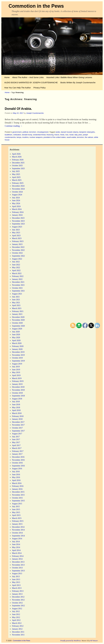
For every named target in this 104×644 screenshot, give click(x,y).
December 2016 (18, 457)
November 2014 (18, 530)
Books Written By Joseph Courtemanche (78, 83)
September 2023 (18, 224)
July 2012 (16, 611)
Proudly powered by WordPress (71, 641)
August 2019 (17, 364)
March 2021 (17, 308)
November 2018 (18, 390)
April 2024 (16, 206)
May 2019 (16, 372)
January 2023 (17, 244)
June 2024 (16, 200)
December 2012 (18, 597)
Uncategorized (43, 132)
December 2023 (18, 218)
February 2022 (18, 276)
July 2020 (16, 332)
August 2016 (17, 469)
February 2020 (18, 346)
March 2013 (17, 588)
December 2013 (18, 562)
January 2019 (17, 384)
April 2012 (16, 620)
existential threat (39, 135)
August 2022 (17, 259)
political (25, 132)
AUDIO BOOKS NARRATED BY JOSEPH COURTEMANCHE (31, 83)
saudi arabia (71, 137)
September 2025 (18, 168)
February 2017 (18, 451)
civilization (17, 135)
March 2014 (17, 553)
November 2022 (18, 250)
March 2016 (17, 483)
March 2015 (17, 518)
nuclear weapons (36, 137)
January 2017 (17, 454)
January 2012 (17, 629)
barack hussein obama (70, 132)
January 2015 (17, 524)
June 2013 (16, 579)
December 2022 (18, 247)
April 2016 (16, 480)
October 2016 (17, 463)
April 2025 (16, 177)
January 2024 (17, 215)
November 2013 (18, 565)
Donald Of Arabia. (18, 109)
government (17, 132)
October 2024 (17, 192)
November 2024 (18, 189)
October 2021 (17, 288)
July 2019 (16, 367)
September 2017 (18, 431)
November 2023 (18, 221)
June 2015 (16, 509)
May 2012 (16, 617)
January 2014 (17, 559)
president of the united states (55, 137)
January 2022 (17, 279)
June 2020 (16, 334)
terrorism (33, 132)
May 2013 (16, 582)
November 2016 (18, 460)
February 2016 (18, 486)
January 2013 (17, 594)
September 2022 (18, 256)
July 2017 (16, 437)
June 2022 (16, 265)
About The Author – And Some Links (28, 77)
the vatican (89, 137)
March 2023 (17, 238)
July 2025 (16, 171)
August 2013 (17, 573)
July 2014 (16, 541)
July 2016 (16, 472)
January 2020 (17, 349)
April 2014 (16, 550)
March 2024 (17, 209)
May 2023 (16, 233)
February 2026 (18, 160)
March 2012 (17, 623)
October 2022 (17, 253)
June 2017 (16, 439)
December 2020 (18, 317)
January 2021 (17, 314)
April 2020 (16, 340)
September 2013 (18, 571)
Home (7, 77)
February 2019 (18, 381)
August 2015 (17, 504)
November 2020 (18, 320)
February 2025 (18, 183)
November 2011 (18, 635)
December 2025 (18, 163)
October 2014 (17, 533)
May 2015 (16, 512)
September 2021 (18, 291)
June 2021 (16, 300)
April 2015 (16, 515)
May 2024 (16, 203)
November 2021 (18, 285)
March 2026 (17, 157)
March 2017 (17, 448)
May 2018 (16, 407)
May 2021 (16, 303)
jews (80, 135)
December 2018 (18, 387)
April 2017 (16, 445)
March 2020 (17, 343)
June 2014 (16, 544)
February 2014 (18, 556)
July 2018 (16, 402)
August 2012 (17, 609)
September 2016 (18, 466)
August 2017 (17, 434)
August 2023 (17, 227)
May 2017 (16, 442)
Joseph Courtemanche (35, 113)
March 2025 (17, 180)
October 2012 (17, 603)
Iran (67, 135)
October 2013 (17, 568)
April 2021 (16, 305)
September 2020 (18, 326)
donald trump (27, 135)
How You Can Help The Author (18, 88)
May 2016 (16, 477)
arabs (58, 132)
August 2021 (17, 294)
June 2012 (16, 614)
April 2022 (16, 270)
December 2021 (18, 282)
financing (50, 135)
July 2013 (16, 576)
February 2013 (18, 591)
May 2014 (16, 547)
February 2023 (18, 241)
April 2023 (16, 235)
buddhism (8, 135)
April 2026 (16, 154)
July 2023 (16, 230)
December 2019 (18, 352)
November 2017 (18, 425)
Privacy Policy (40, 88)
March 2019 (17, 378)
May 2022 (16, 267)
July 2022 (16, 262)
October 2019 (17, 358)
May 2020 (16, 337)
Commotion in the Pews (36, 6)
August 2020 (17, 329)
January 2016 (17, 489)
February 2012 (18, 626)
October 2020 (17, 323)
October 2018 (17, 393)
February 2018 (18, 416)
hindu (62, 135)
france (57, 135)
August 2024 (17, 195)
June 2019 (16, 370)
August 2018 (17, 399)
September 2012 (18, 606)
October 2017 (17, 428)
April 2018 (16, 410)
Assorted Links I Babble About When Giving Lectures (69, 77)
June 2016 (16, 474)
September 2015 (18, 501)
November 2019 (18, 355)
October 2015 (17, 498)
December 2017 (18, 422)
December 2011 (18, 632)
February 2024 (18, 212)
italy (76, 135)
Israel (71, 135)
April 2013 (16, 585)
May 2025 (16, 174)
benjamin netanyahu (87, 132)
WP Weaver (94, 641)
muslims (25, 137)
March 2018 (17, 413)
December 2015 (18, 492)
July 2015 (16, 506)
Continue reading (14, 126)
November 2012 (18, 600)
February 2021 (18, 311)
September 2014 (18, 536)
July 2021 (16, 297)
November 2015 (18, 495)
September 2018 (18, 396)
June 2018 (16, 404)
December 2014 (18, 527)
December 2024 (18, 186)
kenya (19, 137)
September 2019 (18, 361)
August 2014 (17, 539)
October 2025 (17, 165)
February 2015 (18, 521)
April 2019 (16, 375)
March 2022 (17, 273)
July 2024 (16, 198)
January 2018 (17, 419)
